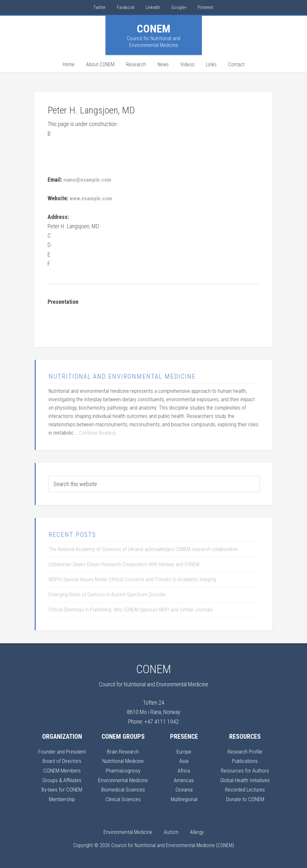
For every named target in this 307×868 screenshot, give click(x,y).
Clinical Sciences (123, 798)
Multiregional (184, 798)
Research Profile (245, 751)
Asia (184, 760)
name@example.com (88, 180)
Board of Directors (62, 760)
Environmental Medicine (123, 779)
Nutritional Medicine (123, 760)
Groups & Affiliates (62, 779)
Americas (184, 779)
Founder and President (62, 751)
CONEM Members (62, 770)
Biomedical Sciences (123, 789)
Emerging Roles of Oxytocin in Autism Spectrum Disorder (107, 594)
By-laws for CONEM (62, 789)
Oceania (184, 789)
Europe (184, 751)
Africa (184, 770)
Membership (62, 798)
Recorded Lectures (245, 789)
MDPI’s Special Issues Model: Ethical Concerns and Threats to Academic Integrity (132, 579)
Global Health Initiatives (245, 779)
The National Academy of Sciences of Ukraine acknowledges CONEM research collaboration (143, 549)
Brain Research (123, 751)
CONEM (153, 29)
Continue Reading (97, 433)
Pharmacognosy (123, 770)
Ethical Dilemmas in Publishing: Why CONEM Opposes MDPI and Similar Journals (131, 609)
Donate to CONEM (245, 798)
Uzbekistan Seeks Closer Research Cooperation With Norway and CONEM (124, 564)
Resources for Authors (245, 770)
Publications (245, 760)
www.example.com (91, 198)
